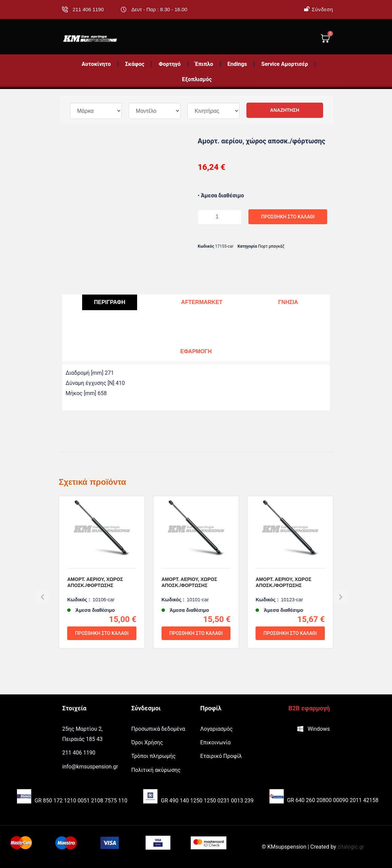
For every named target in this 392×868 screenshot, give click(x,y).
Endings (237, 64)
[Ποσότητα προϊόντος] (211, 217)
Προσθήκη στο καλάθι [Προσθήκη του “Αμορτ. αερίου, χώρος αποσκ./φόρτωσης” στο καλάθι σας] (102, 655)
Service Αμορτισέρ (285, 64)
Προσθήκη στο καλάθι (257, 217)
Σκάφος (135, 64)
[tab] (110, 303)
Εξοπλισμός (197, 79)
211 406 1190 (88, 9)
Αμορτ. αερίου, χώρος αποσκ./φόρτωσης (95, 604)
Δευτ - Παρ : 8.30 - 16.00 (159, 9)
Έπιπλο (204, 64)
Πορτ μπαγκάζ (271, 246)
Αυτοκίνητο (96, 64)
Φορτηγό (170, 64)
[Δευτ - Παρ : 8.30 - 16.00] (124, 10)
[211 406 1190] (65, 10)
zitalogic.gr (351, 847)
